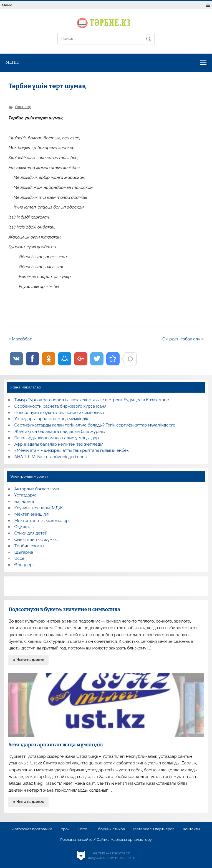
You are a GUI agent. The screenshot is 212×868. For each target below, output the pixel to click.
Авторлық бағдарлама (37, 489)
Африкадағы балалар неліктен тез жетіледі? (59, 444)
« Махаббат (20, 339)
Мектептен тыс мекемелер (42, 521)
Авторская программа (32, 829)
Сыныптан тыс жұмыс (36, 540)
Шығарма (24, 552)
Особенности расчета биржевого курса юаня (60, 406)
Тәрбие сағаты (29, 546)
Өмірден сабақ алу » (183, 339)
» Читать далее (29, 660)
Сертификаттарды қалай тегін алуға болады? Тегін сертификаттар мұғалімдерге (95, 425)
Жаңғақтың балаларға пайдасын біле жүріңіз (60, 432)
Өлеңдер (23, 107)
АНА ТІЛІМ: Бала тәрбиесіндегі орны (51, 457)
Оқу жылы (24, 527)
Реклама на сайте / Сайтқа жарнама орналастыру (106, 840)
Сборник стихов (110, 829)
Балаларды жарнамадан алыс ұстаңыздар (57, 438)
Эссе (19, 558)
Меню (7, 5)
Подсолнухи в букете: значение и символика (59, 413)
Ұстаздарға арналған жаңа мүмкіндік (51, 419)
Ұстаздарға (26, 495)
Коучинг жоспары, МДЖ (39, 508)
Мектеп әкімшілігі (32, 514)
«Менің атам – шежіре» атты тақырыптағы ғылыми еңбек (72, 450)
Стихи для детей (31, 533)
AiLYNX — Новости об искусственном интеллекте (112, 855)
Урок (65, 829)
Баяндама (24, 501)
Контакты (191, 829)
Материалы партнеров (154, 829)
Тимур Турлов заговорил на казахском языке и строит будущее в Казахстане (92, 400)
